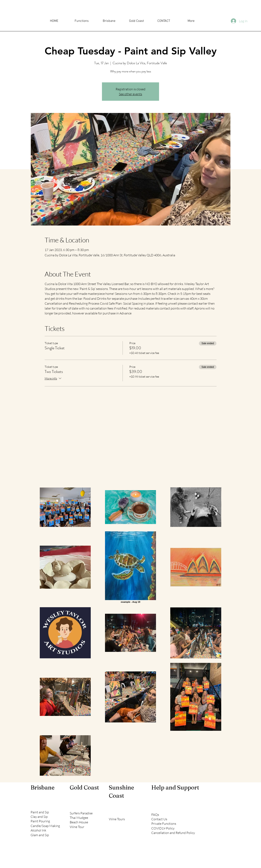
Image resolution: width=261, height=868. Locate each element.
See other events (130, 94)
